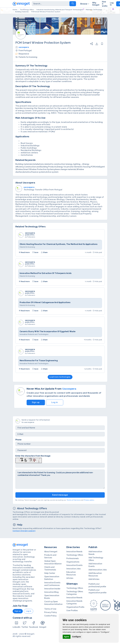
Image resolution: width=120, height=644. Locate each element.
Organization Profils (75, 607)
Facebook (34, 624)
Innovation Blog (51, 592)
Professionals (73, 558)
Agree (67, 637)
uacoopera (24, 47)
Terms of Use (50, 609)
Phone (18, 440)
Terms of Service (73, 500)
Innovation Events (74, 565)
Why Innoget (96, 4)
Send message (60, 495)
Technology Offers (75, 555)
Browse (85, 4)
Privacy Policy (51, 612)
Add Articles (94, 579)
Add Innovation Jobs (98, 570)
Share (44, 252)
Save (35, 252)
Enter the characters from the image (33, 456)
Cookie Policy (50, 616)
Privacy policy (89, 500)
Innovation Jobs (74, 569)
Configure (77, 637)
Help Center (50, 573)
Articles (70, 578)
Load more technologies (60, 377)
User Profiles (72, 610)
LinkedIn (16, 624)
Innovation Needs (74, 552)
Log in (55, 402)
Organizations (73, 562)
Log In (112, 4)
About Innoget (51, 552)
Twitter (25, 624)
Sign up (36, 402)
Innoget (43, 624)
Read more (24, 252)
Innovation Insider (52, 589)
